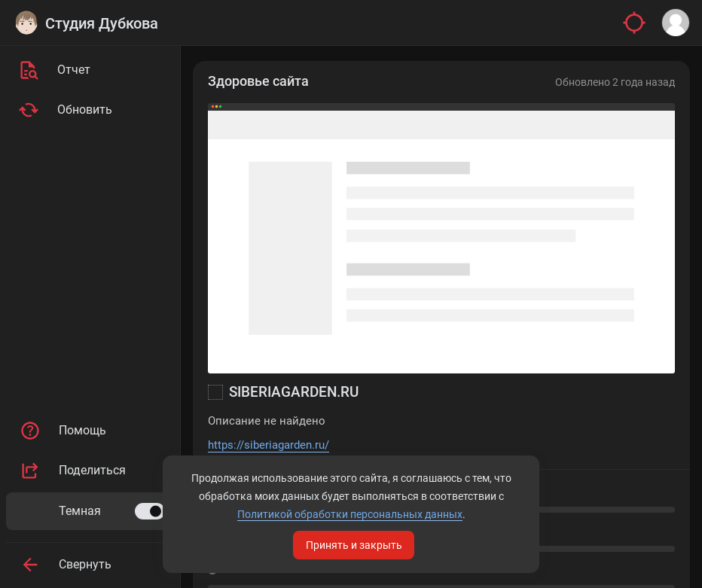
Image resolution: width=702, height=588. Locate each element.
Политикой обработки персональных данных (350, 514)
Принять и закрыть (354, 545)
